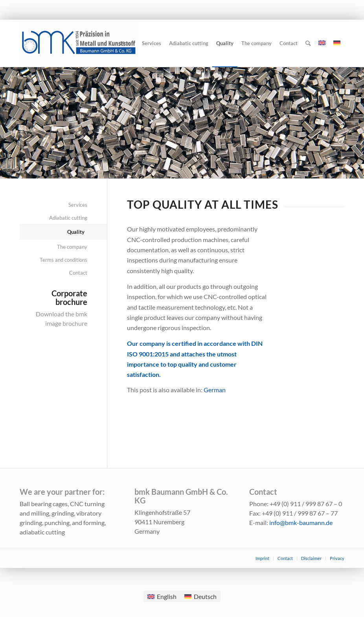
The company (72, 247)
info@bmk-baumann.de (301, 522)
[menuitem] (215, 390)
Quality (76, 232)
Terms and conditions (63, 260)
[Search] (308, 43)
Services (78, 205)
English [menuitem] (167, 596)
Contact (78, 273)
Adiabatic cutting (68, 218)
